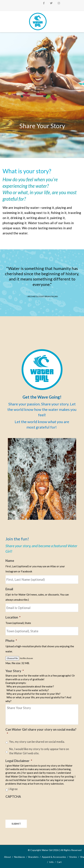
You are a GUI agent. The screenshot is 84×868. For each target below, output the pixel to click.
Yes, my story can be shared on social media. (37, 742)
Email (9, 589)
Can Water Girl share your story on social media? (41, 732)
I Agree (13, 789)
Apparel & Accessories (54, 857)
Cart (59, 862)
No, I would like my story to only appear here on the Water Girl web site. (39, 751)
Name (10, 561)
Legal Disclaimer (19, 761)
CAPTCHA (13, 796)
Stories (73, 857)
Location (13, 617)
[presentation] (31, 808)
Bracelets (33, 857)
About (8, 857)
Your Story (15, 671)
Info (51, 862)
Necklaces (20, 857)
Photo (11, 641)
